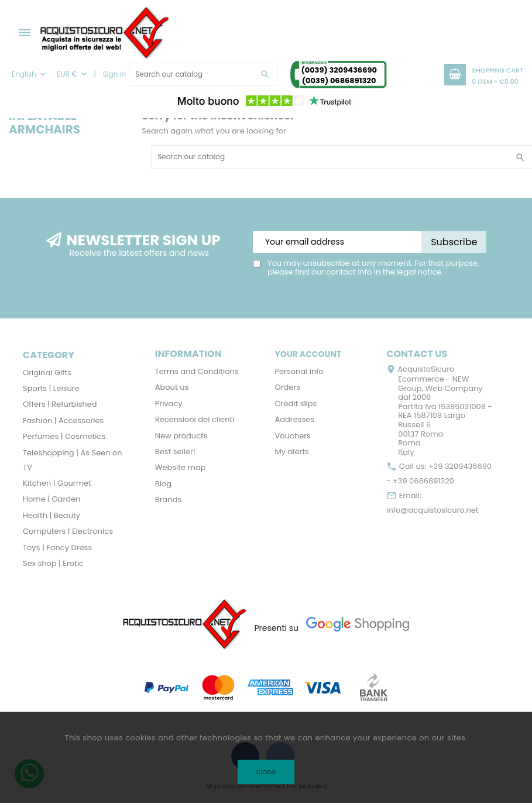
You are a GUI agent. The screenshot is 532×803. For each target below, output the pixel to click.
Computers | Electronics (68, 531)
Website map (181, 467)
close (266, 772)
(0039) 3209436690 (339, 70)
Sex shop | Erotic (53, 563)
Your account (308, 354)
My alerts (292, 452)
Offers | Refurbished (60, 404)
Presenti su (276, 628)
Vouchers (293, 436)
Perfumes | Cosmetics (64, 436)
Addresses (295, 419)
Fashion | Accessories (63, 421)
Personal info (299, 371)
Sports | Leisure (51, 388)
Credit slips (296, 404)
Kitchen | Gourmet (57, 483)
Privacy (169, 404)
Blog (163, 484)
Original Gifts (47, 373)
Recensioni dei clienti (195, 419)
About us (172, 387)
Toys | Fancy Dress (57, 548)
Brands (169, 500)
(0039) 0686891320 (339, 80)
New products (181, 436)
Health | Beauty (52, 515)
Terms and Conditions (197, 371)
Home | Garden (52, 499)
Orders (288, 387)
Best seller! (175, 452)
